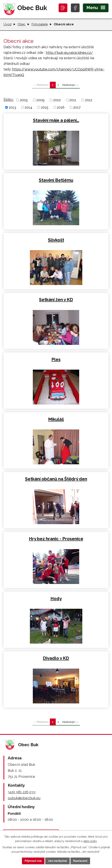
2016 (61, 107)
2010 (57, 100)
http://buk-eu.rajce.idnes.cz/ (69, 53)
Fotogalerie (40, 24)
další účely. (90, 841)
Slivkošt (56, 240)
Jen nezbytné (57, 861)
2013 (12, 107)
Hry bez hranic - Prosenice (56, 539)
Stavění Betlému (56, 180)
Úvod (7, 24)
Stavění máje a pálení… (56, 120)
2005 (24, 100)
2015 (45, 107)
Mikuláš (56, 419)
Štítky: (9, 100)
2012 (89, 100)
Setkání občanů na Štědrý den (56, 479)
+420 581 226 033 (22, 792)
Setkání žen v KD (56, 300)
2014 (28, 107)
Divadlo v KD (56, 658)
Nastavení (80, 861)
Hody (56, 598)
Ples (56, 359)
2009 (40, 100)
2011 (73, 100)
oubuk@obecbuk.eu (24, 798)
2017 (77, 107)
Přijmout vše (33, 861)
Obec (21, 24)
